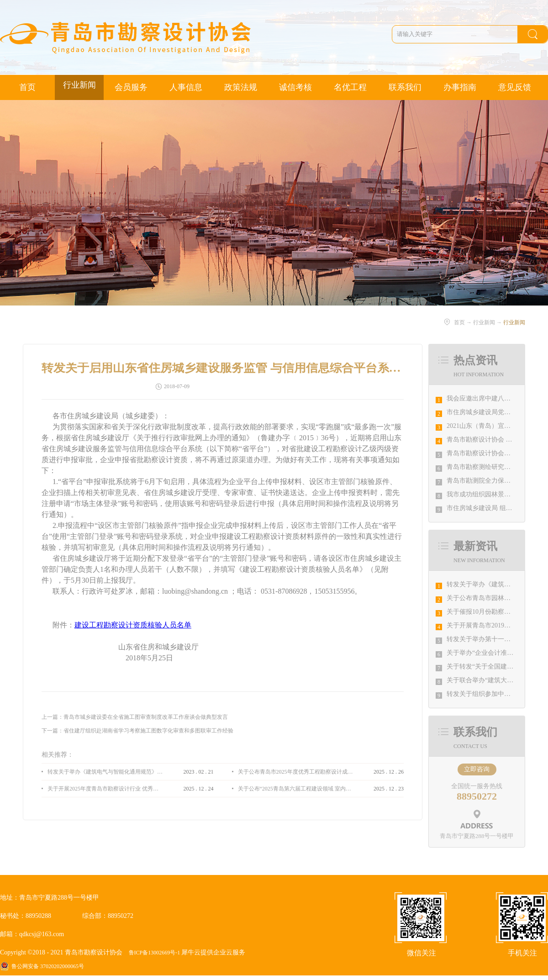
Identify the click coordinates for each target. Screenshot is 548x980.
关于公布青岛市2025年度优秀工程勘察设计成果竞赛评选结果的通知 (295, 772)
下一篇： (137, 731)
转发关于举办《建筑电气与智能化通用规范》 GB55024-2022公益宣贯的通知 (105, 772)
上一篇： (135, 717)
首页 (27, 87)
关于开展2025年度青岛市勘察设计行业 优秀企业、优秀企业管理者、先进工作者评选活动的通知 (105, 789)
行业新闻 (484, 322)
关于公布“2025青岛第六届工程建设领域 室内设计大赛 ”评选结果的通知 (295, 789)
